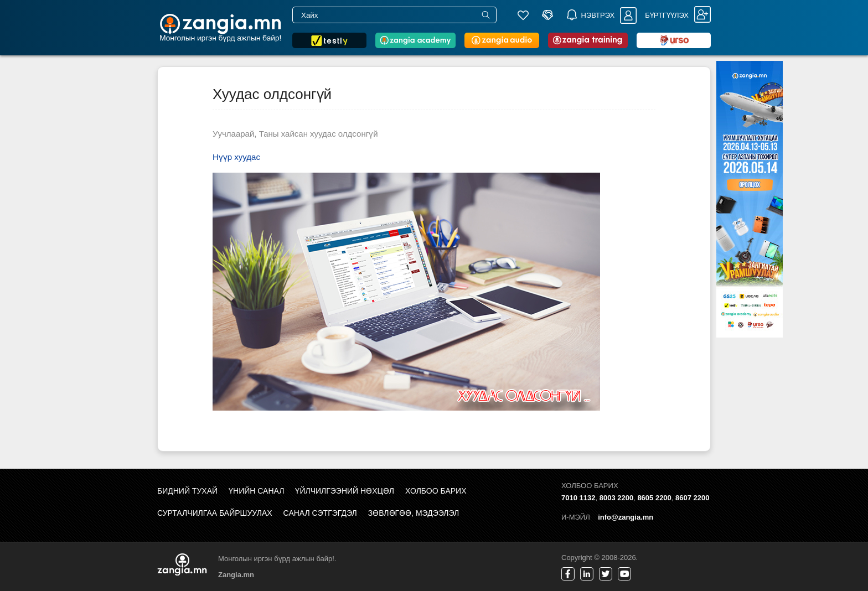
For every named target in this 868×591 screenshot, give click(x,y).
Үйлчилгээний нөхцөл (345, 491)
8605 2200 (654, 498)
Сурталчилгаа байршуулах (215, 513)
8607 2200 (692, 498)
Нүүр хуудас (236, 157)
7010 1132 (578, 498)
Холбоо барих (436, 491)
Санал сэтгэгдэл (320, 513)
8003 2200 (616, 498)
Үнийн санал (256, 491)
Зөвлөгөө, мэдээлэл (414, 513)
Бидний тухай (187, 491)
